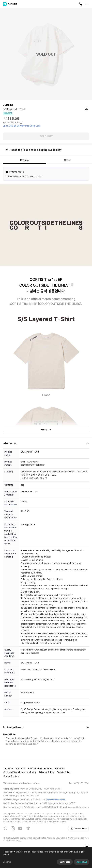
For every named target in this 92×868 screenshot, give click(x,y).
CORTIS (7, 105)
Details (24, 160)
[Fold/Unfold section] (46, 443)
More (46, 430)
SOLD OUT (46, 136)
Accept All (82, 862)
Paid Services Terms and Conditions (46, 768)
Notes (68, 160)
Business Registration (56, 799)
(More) (6, 854)
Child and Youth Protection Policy (20, 772)
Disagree (7, 862)
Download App (78, 828)
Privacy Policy (47, 772)
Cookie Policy (64, 772)
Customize (65, 862)
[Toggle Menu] (87, 4)
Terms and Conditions (14, 768)
